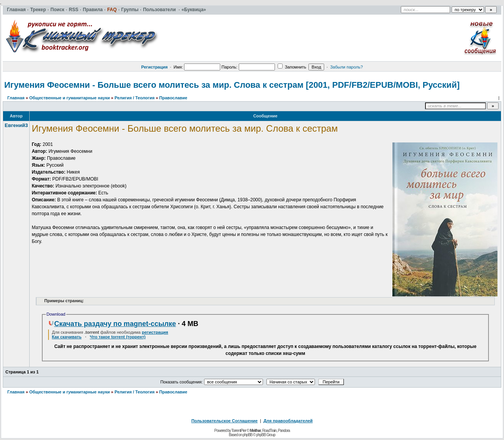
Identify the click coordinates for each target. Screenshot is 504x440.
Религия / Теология (134, 98)
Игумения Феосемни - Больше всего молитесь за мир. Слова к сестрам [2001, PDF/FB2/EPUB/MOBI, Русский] (232, 85)
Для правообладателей (288, 421)
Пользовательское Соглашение (224, 421)
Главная (16, 98)
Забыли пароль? (346, 67)
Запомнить (292, 67)
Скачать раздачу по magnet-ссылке (112, 324)
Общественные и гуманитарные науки (69, 98)
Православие (173, 98)
